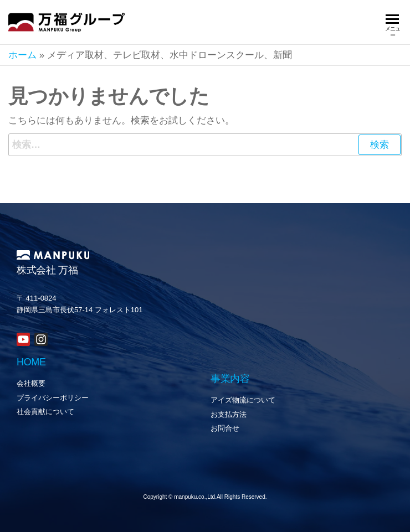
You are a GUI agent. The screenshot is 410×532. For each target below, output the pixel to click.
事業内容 (230, 379)
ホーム (22, 55)
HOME (31, 362)
